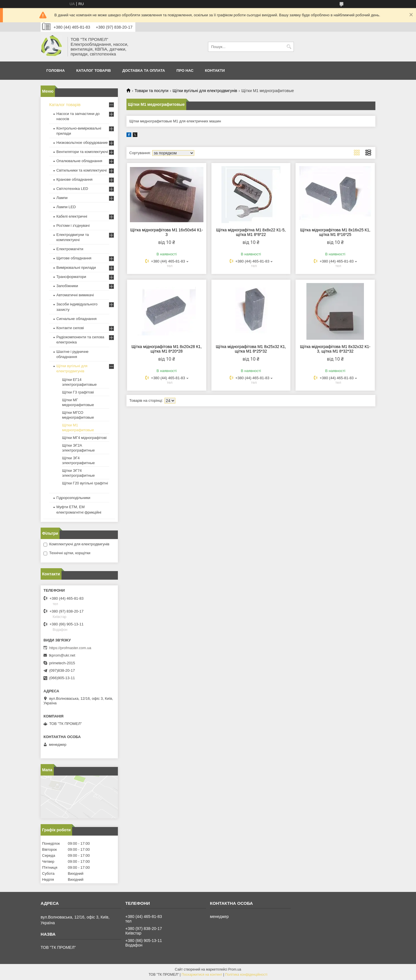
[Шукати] (289, 47)
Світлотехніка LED (72, 189)
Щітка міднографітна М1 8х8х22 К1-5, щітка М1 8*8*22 (251, 232)
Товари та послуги (151, 91)
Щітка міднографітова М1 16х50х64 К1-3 (167, 232)
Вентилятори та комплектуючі (82, 152)
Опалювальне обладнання (79, 161)
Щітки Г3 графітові (78, 392)
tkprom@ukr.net (62, 655)
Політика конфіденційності (246, 975)
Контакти (215, 70)
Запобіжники (67, 286)
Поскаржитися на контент (202, 975)
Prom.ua (235, 969)
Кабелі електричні (72, 216)
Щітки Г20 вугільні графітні (85, 483)
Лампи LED (66, 207)
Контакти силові (70, 328)
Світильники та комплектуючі (82, 170)
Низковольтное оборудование (82, 143)
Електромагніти (70, 249)
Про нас (185, 70)
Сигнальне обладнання (76, 319)
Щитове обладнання (74, 258)
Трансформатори (71, 277)
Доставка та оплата (143, 70)
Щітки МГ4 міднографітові (84, 438)
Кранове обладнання (74, 179)
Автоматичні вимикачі (75, 295)
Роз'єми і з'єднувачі (73, 225)
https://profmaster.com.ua (70, 648)
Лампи (62, 198)
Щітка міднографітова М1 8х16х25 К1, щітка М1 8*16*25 (335, 232)
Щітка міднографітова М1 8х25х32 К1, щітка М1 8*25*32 (251, 349)
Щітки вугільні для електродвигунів (205, 91)
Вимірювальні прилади (76, 268)
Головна (56, 70)
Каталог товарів (93, 70)
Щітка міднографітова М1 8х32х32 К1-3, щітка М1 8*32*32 (335, 349)
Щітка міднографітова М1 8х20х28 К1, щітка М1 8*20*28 (167, 349)
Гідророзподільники (73, 498)
